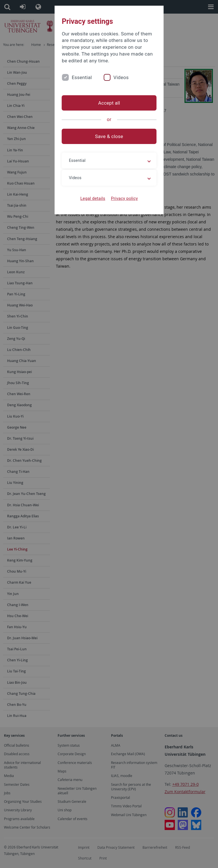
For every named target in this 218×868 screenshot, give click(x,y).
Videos (121, 77)
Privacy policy (124, 198)
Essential (82, 77)
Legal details (93, 198)
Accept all (109, 103)
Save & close (109, 136)
